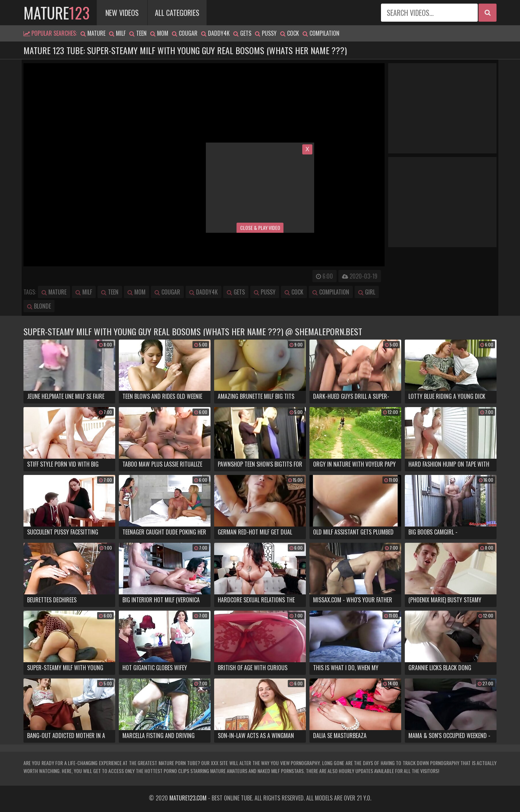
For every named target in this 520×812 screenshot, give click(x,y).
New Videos (122, 13)
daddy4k (215, 33)
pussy (266, 33)
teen (138, 33)
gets (242, 33)
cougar (185, 33)
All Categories (177, 13)
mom (159, 33)
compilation (321, 33)
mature (57, 13)
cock (290, 33)
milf (117, 33)
